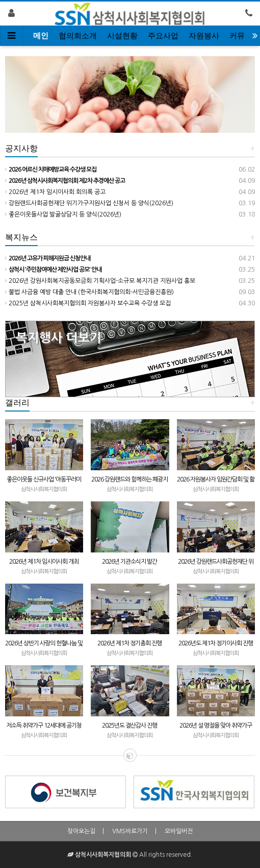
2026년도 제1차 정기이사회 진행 (216, 643)
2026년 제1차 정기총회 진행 (129, 643)
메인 (41, 36)
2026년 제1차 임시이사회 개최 (44, 562)
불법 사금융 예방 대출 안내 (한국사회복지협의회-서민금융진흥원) (89, 292)
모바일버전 (179, 831)
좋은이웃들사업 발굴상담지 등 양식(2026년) (63, 214)
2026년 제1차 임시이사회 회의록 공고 (55, 192)
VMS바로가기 (130, 831)
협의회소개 (78, 36)
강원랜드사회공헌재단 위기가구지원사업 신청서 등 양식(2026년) (89, 203)
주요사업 (163, 36)
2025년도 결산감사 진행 (129, 726)
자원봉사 (204, 36)
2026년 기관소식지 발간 (129, 562)
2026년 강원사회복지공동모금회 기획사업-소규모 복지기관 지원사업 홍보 (100, 281)
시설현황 (122, 36)
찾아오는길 (81, 831)
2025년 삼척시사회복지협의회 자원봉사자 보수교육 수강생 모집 (88, 303)
